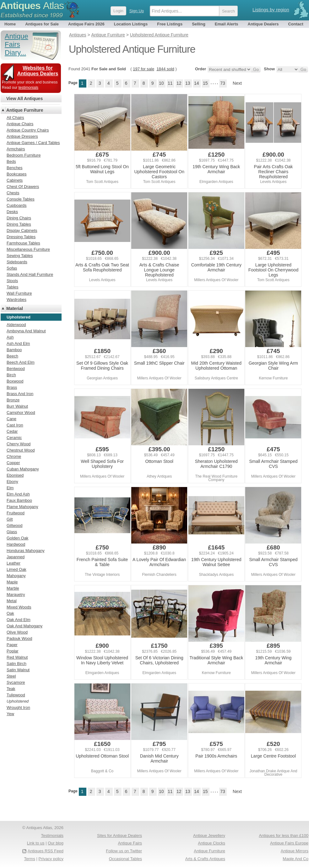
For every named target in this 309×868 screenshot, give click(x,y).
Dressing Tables (21, 237)
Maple (12, 582)
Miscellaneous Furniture (28, 249)
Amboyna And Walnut (26, 331)
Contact (295, 24)
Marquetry (16, 595)
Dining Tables (19, 224)
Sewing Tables (20, 256)
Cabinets (15, 180)
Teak (11, 689)
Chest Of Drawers (23, 187)
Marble (13, 588)
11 (170, 83)
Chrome (14, 456)
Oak (10, 613)
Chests (13, 193)
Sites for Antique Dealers (119, 836)
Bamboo (14, 350)
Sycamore (16, 682)
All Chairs (15, 118)
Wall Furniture (19, 293)
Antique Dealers (263, 24)
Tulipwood (16, 695)
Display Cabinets (22, 230)
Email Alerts (227, 24)
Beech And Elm (21, 362)
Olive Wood (17, 632)
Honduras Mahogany (26, 551)
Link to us (36, 843)
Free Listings (170, 24)
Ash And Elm (18, 343)
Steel (11, 676)
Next (237, 83)
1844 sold (165, 69)
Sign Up (137, 11)
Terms (30, 859)
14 (197, 83)
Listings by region (271, 10)
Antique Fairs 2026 (86, 24)
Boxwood (15, 381)
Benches (15, 168)
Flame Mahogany (22, 507)
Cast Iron (15, 425)
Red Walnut (17, 657)
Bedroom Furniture (24, 155)
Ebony (12, 482)
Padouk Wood (19, 638)
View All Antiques (24, 99)
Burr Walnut (17, 406)
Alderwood (16, 325)
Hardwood (16, 544)
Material (15, 308)
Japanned (16, 557)
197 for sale (144, 69)
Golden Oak (17, 538)
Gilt (10, 519)
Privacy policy (51, 859)
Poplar (13, 651)
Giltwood (15, 525)
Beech (12, 356)
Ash (10, 337)
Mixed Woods (19, 607)
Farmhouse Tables (23, 243)
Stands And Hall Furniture (30, 274)
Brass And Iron (20, 394)
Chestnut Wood (21, 450)
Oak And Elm (19, 620)
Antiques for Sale (42, 24)
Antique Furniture (25, 110)
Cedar (12, 431)
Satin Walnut (18, 670)
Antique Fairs (130, 843)
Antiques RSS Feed (46, 851)
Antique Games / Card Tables (33, 143)
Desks (12, 212)
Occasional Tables (125, 859)
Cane (11, 419)
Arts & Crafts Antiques (205, 859)
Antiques (32, 6)
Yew (10, 714)
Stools (12, 281)
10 (161, 83)
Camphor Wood (21, 413)
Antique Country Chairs (28, 130)
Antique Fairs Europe (289, 843)
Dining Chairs (19, 218)
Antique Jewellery (209, 836)
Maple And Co (295, 859)
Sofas (12, 268)
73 (223, 83)
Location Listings (131, 24)
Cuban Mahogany (23, 469)
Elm (10, 488)
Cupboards (17, 205)
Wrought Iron (18, 707)
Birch (11, 375)
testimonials (28, 88)
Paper (12, 645)
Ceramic (14, 438)
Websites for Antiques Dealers (38, 71)
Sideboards (17, 262)
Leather (14, 563)
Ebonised (15, 475)
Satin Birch (16, 664)
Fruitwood (16, 513)
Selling (199, 24)
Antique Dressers (22, 136)
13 (188, 83)
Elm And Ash (18, 494)
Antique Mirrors (295, 851)
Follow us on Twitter (124, 851)
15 (205, 83)
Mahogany (16, 576)
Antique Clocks (211, 843)
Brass (12, 387)
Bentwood (16, 369)
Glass (12, 532)
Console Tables (21, 199)
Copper (13, 463)
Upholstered (18, 701)
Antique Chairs (20, 124)
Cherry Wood (19, 444)
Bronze (13, 400)
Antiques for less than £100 (284, 836)
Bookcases (17, 174)
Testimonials (52, 836)
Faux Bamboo (19, 500)
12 (179, 83)
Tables (13, 287)
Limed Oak (16, 569)
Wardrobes (16, 300)
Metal (12, 601)
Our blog (56, 843)
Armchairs (16, 149)
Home (10, 24)
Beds (11, 161)
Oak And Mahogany (24, 626)
